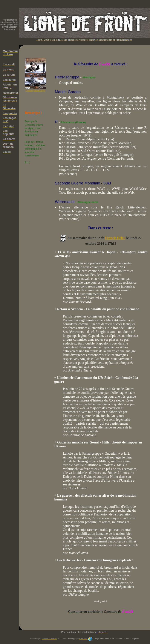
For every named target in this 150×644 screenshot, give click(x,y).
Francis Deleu (115, 238)
